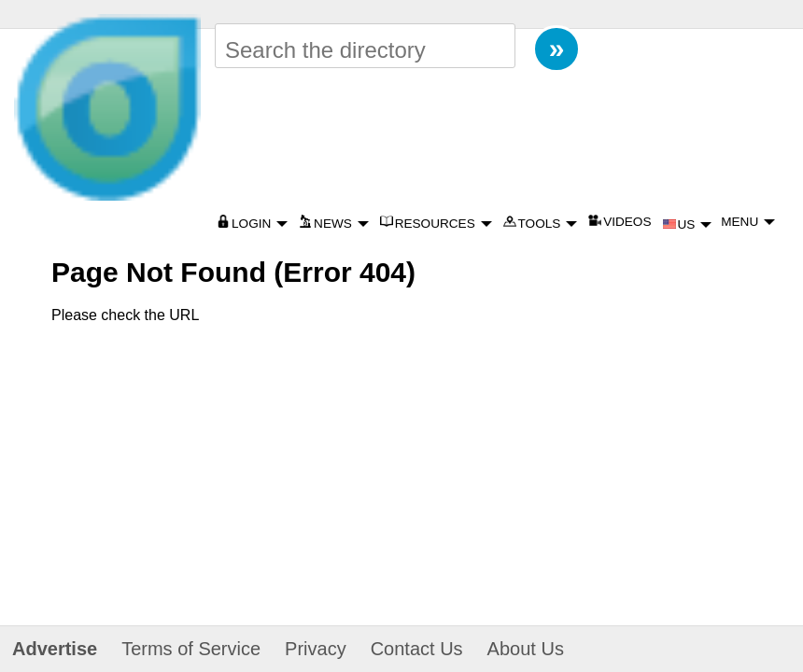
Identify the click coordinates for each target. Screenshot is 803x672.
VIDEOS (619, 222)
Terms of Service (191, 649)
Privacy (316, 649)
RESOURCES (435, 223)
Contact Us (417, 649)
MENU (748, 222)
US (687, 224)
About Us (526, 649)
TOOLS (540, 223)
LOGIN (251, 223)
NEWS (333, 223)
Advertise (55, 649)
